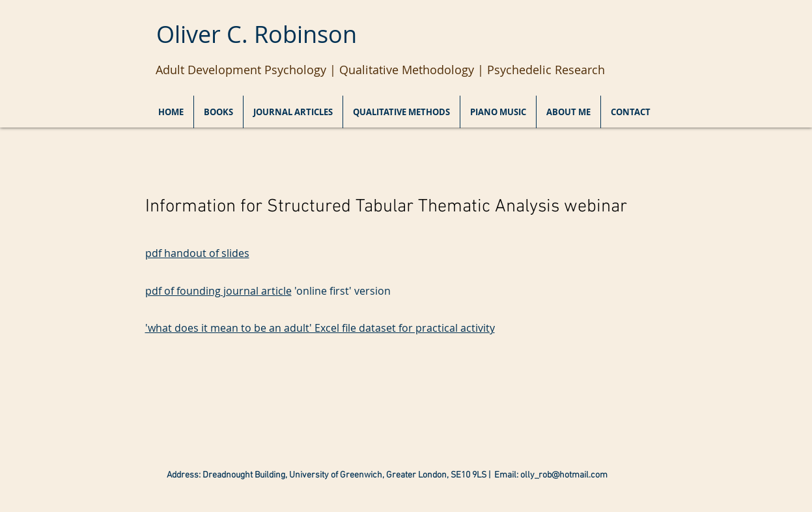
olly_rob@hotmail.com (564, 475)
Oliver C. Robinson (257, 34)
